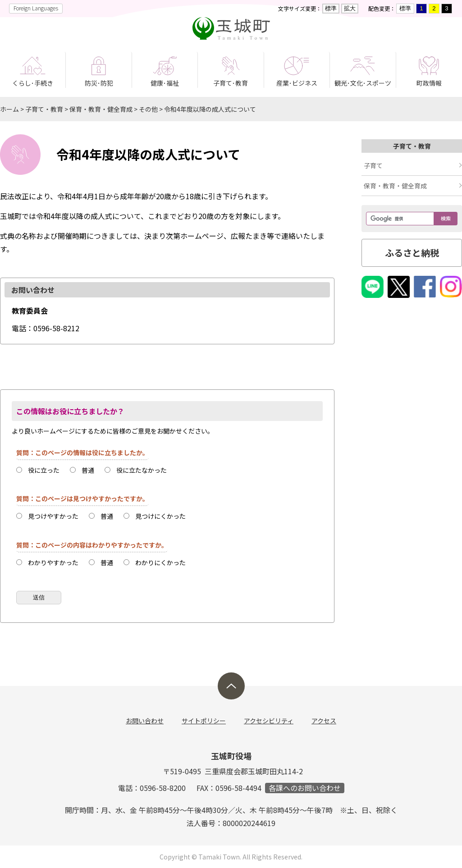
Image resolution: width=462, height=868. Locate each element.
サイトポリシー (204, 721)
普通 (88, 470)
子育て (373, 165)
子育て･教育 (231, 83)
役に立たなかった (142, 470)
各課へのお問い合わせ (305, 788)
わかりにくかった (160, 562)
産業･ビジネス (297, 83)
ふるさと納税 (412, 253)
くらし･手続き (33, 83)
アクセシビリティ (269, 721)
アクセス (324, 721)
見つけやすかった (53, 516)
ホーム (9, 109)
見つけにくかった (160, 516)
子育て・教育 (44, 109)
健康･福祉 (165, 83)
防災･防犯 (99, 83)
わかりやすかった (53, 562)
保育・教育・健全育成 (101, 109)
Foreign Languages (36, 8)
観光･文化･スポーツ (363, 83)
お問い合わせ (145, 721)
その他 (148, 109)
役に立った (44, 470)
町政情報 (429, 83)
